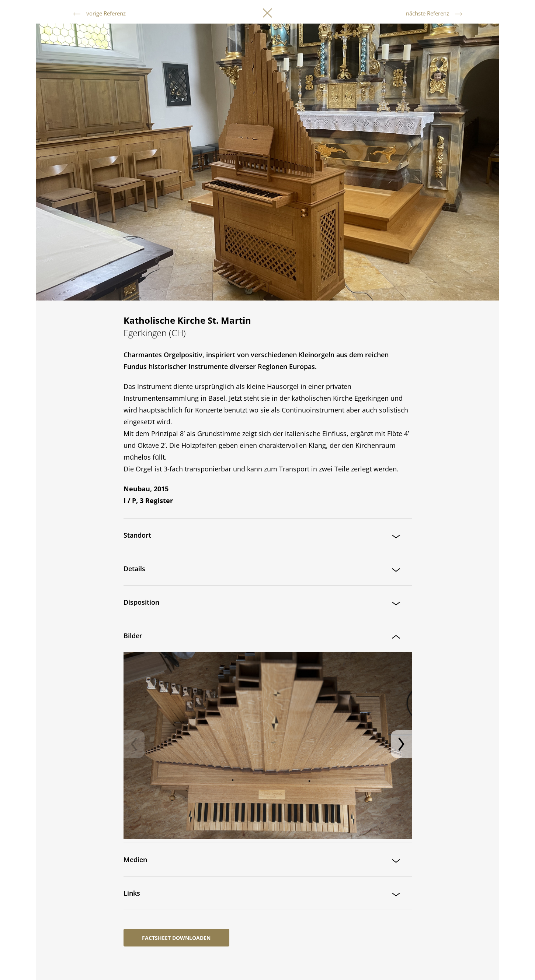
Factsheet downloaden (176, 938)
